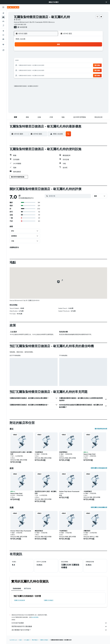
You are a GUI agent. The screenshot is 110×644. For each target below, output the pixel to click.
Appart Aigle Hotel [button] (90, 454)
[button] (106, 2)
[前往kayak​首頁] (13, 7)
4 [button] (33, 56)
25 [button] (33, 70)
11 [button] (33, 61)
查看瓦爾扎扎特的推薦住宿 (99, 507)
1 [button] (52, 52)
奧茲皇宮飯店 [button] (39, 531)
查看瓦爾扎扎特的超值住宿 (99, 468)
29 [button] (52, 70)
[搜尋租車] (3, 21)
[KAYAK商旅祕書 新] (3, 39)
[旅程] (3, 45)
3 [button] (28, 56)
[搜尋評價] (69, 196)
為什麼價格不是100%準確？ (59, 630)
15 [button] (52, 61)
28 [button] (47, 70)
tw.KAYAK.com (13, 640)
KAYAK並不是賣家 (59, 623)
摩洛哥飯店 (35, 640)
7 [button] (47, 56)
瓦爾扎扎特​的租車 (19, 600)
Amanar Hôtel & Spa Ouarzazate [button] (21, 531)
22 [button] (52, 65)
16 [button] (24, 65)
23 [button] (24, 70)
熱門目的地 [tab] (27, 589)
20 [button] (42, 65)
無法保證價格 (35, 617)
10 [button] (28, 61)
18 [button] (33, 65)
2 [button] (24, 56)
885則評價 (23, 27)
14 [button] (47, 61)
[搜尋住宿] (3, 17)
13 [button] (42, 61)
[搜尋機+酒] (3, 25)
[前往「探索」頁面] (3, 31)
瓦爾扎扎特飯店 (49, 600)
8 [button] (52, 56)
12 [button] (38, 61)
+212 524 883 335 (20, 24)
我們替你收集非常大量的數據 (59, 626)
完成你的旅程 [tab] (17, 589)
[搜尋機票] (3, 13)
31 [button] (28, 75)
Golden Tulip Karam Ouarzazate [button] (69, 491)
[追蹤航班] (3, 35)
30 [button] (24, 75)
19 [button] (38, 65)
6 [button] (42, 56)
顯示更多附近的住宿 (101, 429)
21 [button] (47, 65)
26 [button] (38, 70)
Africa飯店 (27, 640)
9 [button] (24, 61)
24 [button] (28, 70)
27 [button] (42, 70)
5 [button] (38, 56)
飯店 (21, 640)
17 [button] (28, 65)
